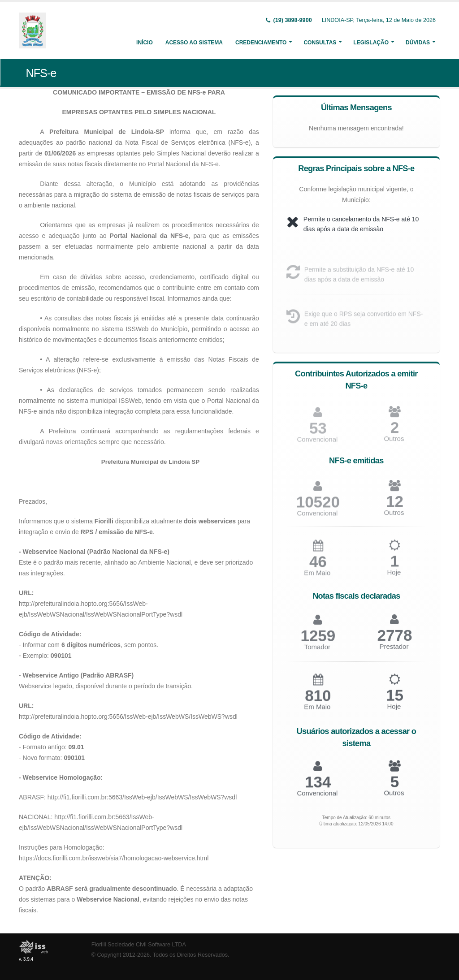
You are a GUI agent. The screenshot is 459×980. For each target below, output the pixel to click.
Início (145, 43)
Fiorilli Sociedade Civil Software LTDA (139, 945)
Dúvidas (418, 43)
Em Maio (317, 577)
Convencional (317, 517)
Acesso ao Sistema (194, 43)
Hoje (394, 576)
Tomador (317, 651)
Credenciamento (261, 43)
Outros (394, 443)
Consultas (320, 43)
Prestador (394, 650)
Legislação (371, 43)
